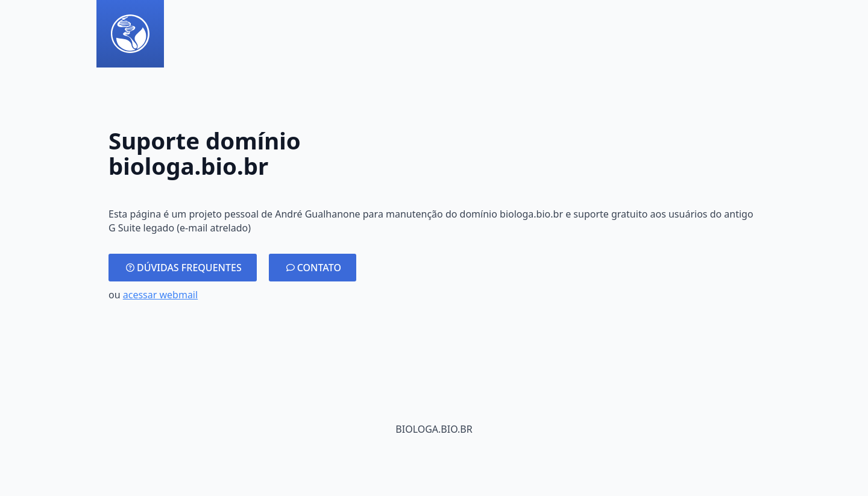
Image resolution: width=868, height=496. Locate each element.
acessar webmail (160, 295)
